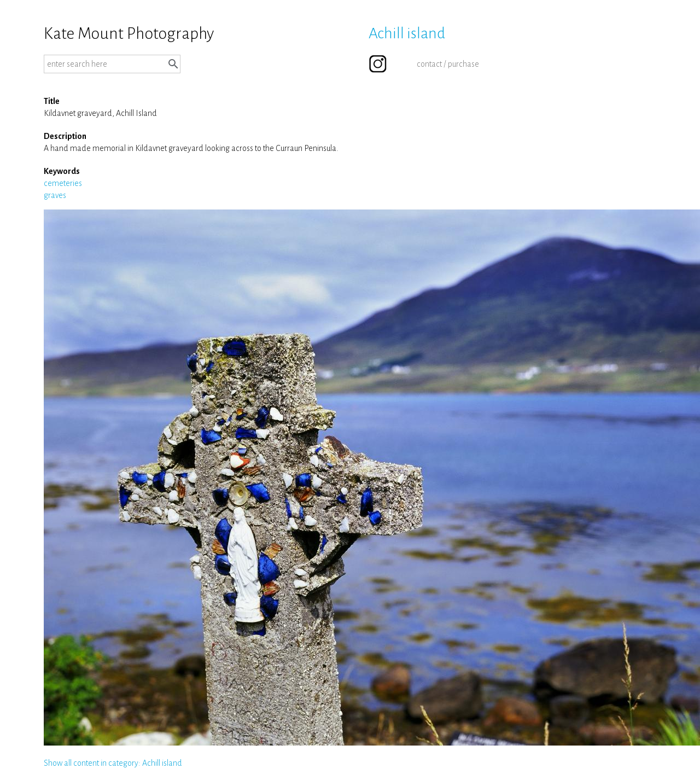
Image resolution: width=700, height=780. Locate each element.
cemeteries (63, 183)
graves (55, 195)
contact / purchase (448, 64)
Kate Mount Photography (129, 33)
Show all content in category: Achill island (113, 763)
